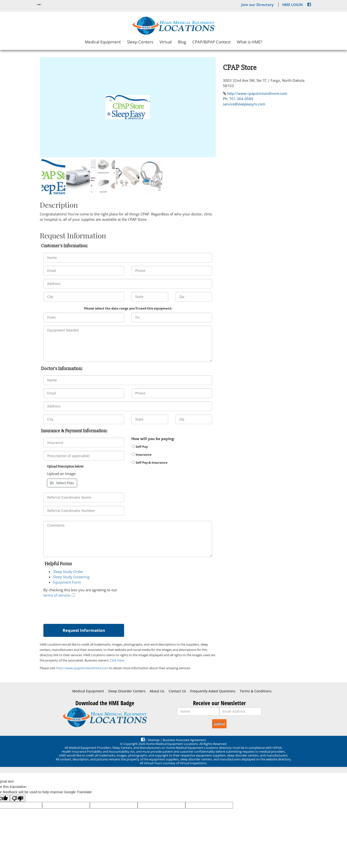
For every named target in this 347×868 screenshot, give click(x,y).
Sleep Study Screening (71, 577)
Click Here (117, 660)
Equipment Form (67, 582)
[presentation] (80, 610)
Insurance (142, 455)
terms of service (57, 595)
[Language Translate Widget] (39, 5)
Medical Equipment (103, 42)
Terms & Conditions (256, 691)
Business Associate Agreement (184, 740)
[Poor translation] (18, 798)
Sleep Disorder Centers (127, 691)
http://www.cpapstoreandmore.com (82, 668)
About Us (157, 691)
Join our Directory (257, 5)
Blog (182, 42)
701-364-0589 (241, 99)
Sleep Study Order (68, 572)
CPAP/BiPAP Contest (211, 42)
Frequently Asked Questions (213, 691)
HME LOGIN (292, 5)
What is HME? (250, 42)
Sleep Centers (140, 42)
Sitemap (154, 740)
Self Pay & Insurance (150, 462)
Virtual (166, 42)
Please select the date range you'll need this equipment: (128, 308)
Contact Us (177, 691)
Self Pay (140, 447)
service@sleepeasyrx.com (244, 104)
